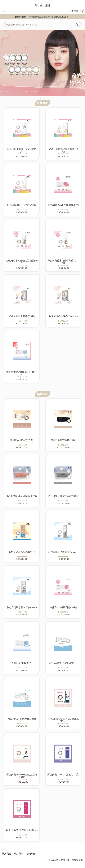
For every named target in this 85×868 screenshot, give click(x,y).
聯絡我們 (19, 854)
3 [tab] (40, 98)
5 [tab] (49, 98)
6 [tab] (53, 98)
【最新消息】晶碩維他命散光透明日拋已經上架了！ (42, 17)
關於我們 (7, 854)
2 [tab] (36, 98)
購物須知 (31, 854)
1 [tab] (32, 98)
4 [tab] (45, 98)
